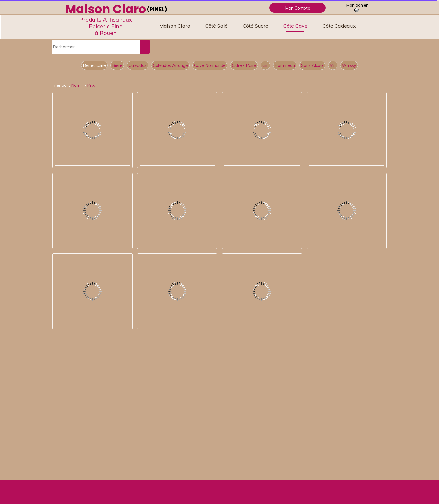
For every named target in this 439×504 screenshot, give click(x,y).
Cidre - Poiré (244, 65)
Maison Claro (175, 26)
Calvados (138, 65)
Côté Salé (216, 26)
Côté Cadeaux (339, 26)
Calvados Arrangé (170, 65)
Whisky (349, 65)
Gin (265, 65)
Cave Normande (210, 65)
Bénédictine (94, 65)
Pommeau (285, 65)
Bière (117, 65)
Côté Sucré (255, 26)
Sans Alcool (312, 65)
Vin (333, 65)
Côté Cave (295, 26)
